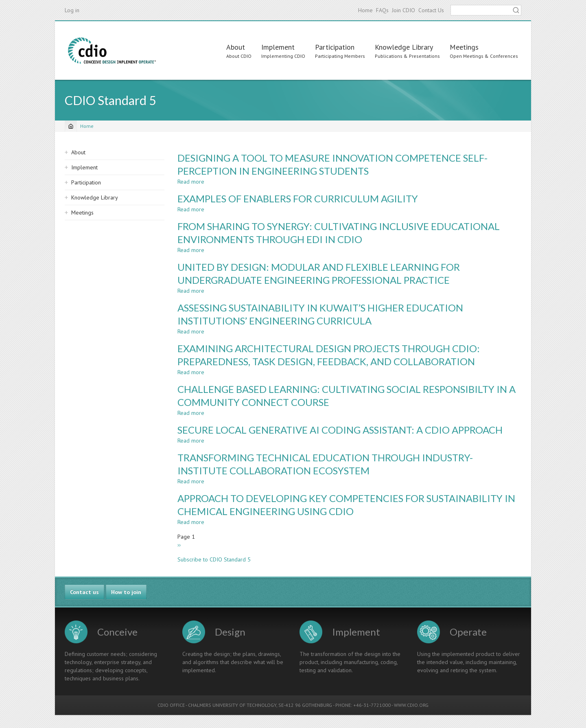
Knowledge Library (404, 47)
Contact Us (431, 10)
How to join (126, 592)
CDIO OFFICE (171, 705)
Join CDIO (403, 10)
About (236, 47)
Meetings (464, 47)
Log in (72, 10)
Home (365, 10)
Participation (335, 47)
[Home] (71, 126)
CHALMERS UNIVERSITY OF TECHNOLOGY (232, 705)
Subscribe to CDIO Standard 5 (214, 559)
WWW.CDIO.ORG (411, 705)
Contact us (84, 592)
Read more (191, 182)
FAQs (382, 10)
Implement (278, 47)
